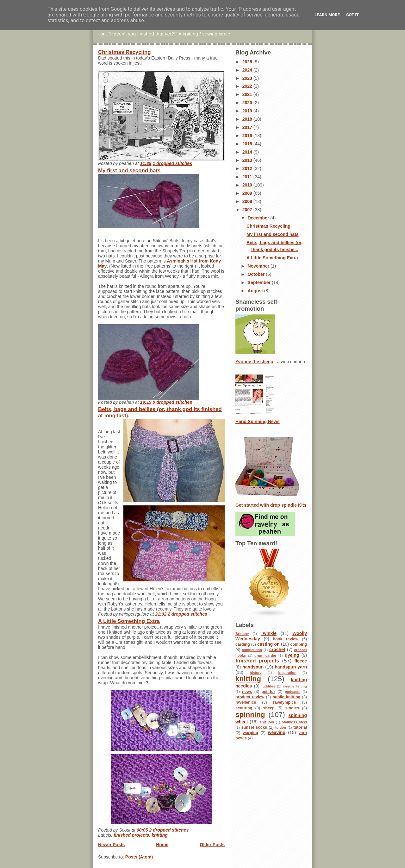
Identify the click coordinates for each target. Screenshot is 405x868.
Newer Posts (111, 845)
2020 (248, 103)
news (247, 692)
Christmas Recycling (124, 52)
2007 (248, 210)
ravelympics (285, 702)
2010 (248, 185)
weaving (277, 732)
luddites (268, 686)
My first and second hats (129, 171)
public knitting (286, 697)
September (260, 282)
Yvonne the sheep (254, 362)
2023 (248, 78)
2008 (248, 201)
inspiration (287, 673)
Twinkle (269, 633)
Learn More (327, 15)
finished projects (131, 835)
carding (243, 644)
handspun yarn (291, 667)
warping (250, 733)
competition (252, 650)
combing (299, 644)
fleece (301, 661)
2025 (248, 62)
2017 (248, 127)
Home (162, 845)
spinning (250, 715)
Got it (352, 15)
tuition (281, 727)
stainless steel (294, 722)
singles (292, 708)
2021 (248, 94)
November (259, 266)
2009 (248, 193)
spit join (267, 722)
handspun (253, 667)
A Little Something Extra (129, 621)
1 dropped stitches (172, 163)
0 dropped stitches (172, 402)
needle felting (295, 686)
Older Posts (212, 845)
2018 (248, 119)
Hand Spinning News (258, 421)
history (255, 673)
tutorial (300, 727)
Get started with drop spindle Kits (271, 505)
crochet (277, 649)
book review (286, 639)
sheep (269, 708)
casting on (268, 644)
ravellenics (246, 702)
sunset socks (254, 727)
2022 (248, 86)
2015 (248, 144)
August (256, 291)
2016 (248, 136)
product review (250, 697)
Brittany (242, 634)
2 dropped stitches (187, 614)
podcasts (293, 692)
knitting (160, 835)
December (259, 218)
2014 (248, 152)
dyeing (292, 655)
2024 (248, 70)
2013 (248, 160)
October (257, 274)
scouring (244, 708)
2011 (248, 177)
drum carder (265, 656)
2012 (248, 168)
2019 (248, 111)
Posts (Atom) (139, 857)
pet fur (268, 692)
